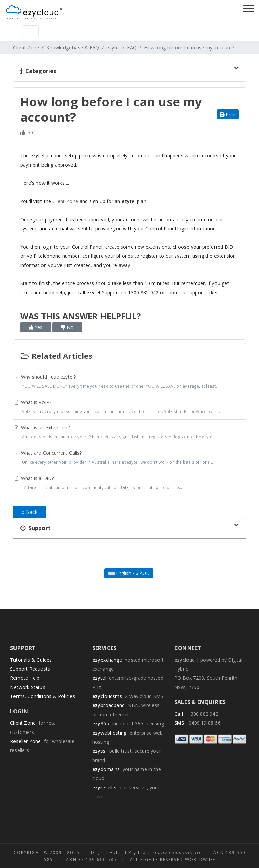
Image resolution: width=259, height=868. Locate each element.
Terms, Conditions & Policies (43, 696)
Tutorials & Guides (31, 660)
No (67, 327)
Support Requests (30, 669)
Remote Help (25, 678)
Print (228, 114)
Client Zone (26, 47)
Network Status (28, 687)
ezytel (113, 47)
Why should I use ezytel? (129, 382)
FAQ (132, 47)
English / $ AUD (129, 573)
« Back (30, 512)
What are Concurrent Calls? (129, 458)
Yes (36, 327)
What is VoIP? (129, 407)
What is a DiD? (129, 483)
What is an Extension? (129, 433)
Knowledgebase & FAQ (73, 47)
